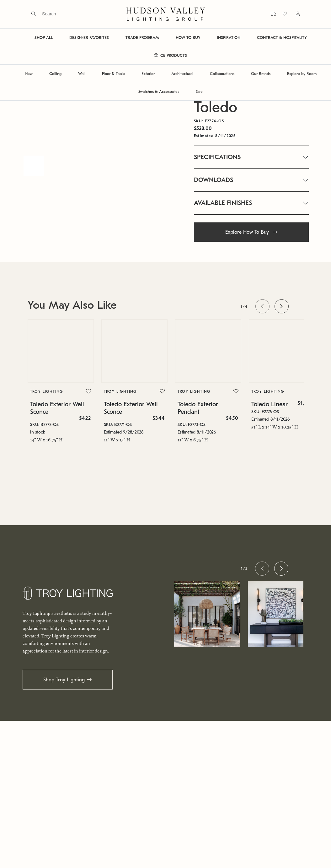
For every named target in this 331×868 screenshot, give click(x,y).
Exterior (148, 74)
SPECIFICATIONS (217, 157)
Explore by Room (302, 74)
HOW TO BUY (188, 37)
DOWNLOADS (214, 180)
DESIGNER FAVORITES (89, 37)
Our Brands (261, 74)
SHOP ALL (44, 37)
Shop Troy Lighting (64, 680)
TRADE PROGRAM (142, 37)
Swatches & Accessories (159, 91)
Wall (82, 74)
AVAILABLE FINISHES (223, 203)
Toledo (216, 107)
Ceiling (55, 74)
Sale (199, 91)
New (29, 74)
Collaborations (222, 74)
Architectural (182, 74)
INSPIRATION (229, 37)
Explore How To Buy (251, 232)
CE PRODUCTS (171, 55)
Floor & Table (113, 74)
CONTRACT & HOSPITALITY (282, 37)
